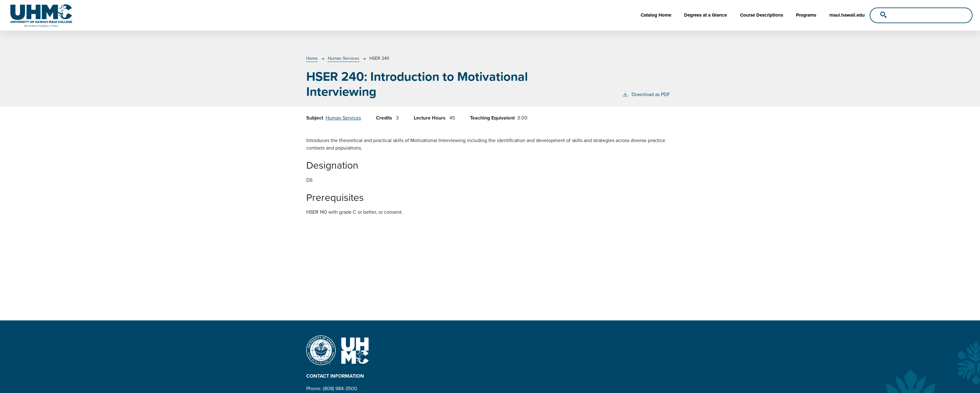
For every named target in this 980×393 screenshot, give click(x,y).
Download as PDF (646, 94)
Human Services (344, 58)
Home (312, 58)
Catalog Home (656, 15)
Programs (806, 15)
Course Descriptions (762, 15)
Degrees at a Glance (705, 15)
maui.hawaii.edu (847, 15)
